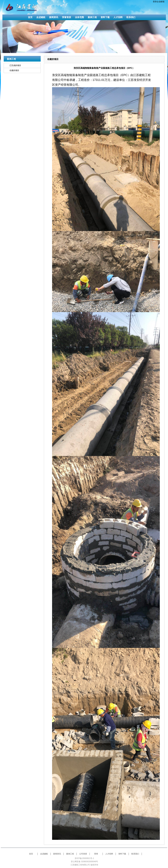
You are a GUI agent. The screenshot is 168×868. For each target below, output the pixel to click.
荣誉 (96, 854)
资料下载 (122, 854)
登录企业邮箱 (159, 2)
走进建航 (44, 854)
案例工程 (70, 854)
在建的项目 (14, 70)
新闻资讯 (57, 854)
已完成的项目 (15, 65)
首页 (31, 854)
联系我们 (135, 854)
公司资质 (83, 854)
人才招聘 (109, 854)
